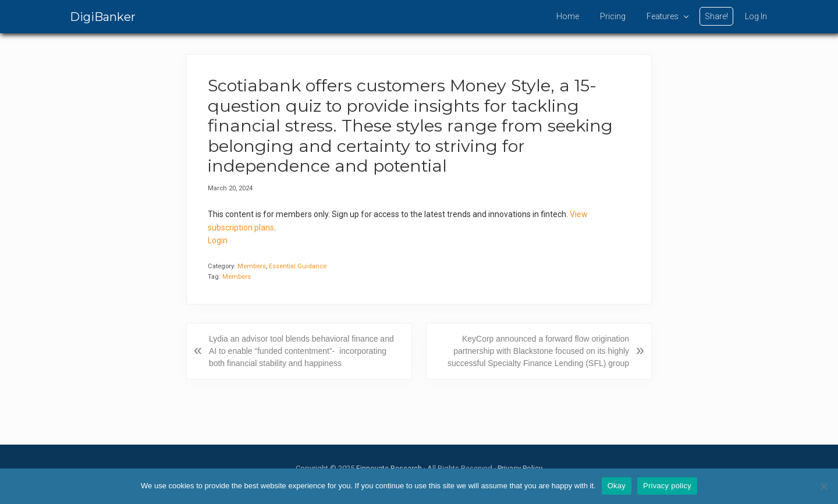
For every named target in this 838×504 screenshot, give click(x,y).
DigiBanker (103, 17)
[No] (823, 486)
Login (218, 240)
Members (252, 266)
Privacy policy (667, 486)
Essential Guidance (298, 266)
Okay (617, 486)
